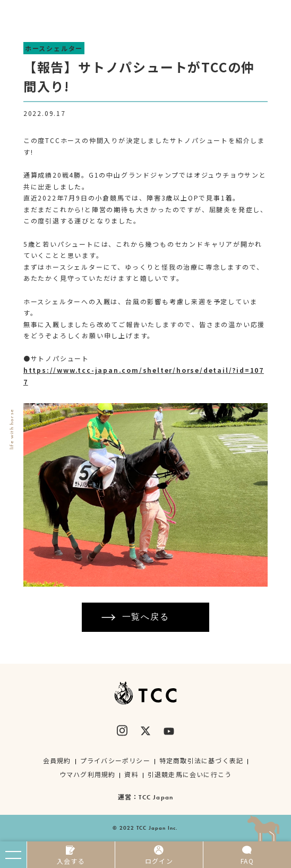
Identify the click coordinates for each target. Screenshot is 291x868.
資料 (131, 774)
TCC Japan (156, 797)
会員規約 (57, 760)
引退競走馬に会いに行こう (190, 774)
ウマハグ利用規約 (88, 774)
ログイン (159, 855)
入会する (71, 855)
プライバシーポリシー (115, 760)
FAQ (247, 855)
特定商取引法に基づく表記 (201, 760)
